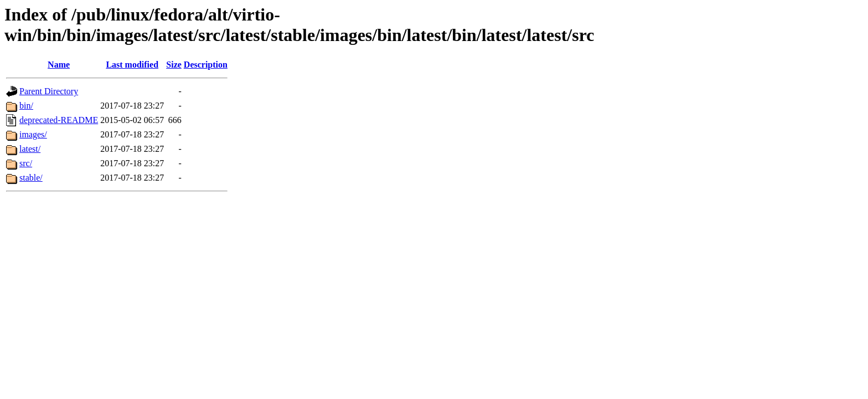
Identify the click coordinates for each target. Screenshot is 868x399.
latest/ (30, 149)
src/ (26, 163)
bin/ (26, 106)
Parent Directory (49, 91)
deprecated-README (59, 120)
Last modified (132, 65)
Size (174, 65)
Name (59, 65)
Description (206, 65)
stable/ (31, 178)
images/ (33, 134)
